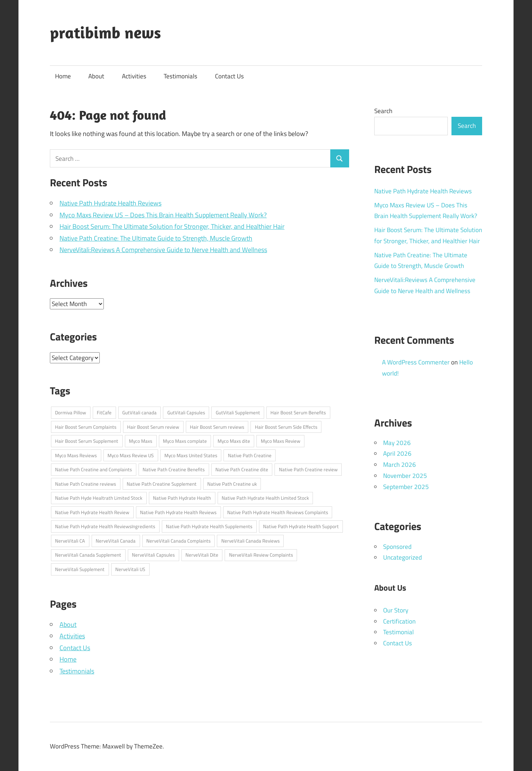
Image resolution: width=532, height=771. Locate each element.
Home (63, 76)
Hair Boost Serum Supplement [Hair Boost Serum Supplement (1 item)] (87, 441)
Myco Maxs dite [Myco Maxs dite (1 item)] (234, 441)
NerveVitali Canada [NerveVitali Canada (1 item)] (116, 541)
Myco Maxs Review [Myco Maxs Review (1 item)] (281, 441)
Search (383, 111)
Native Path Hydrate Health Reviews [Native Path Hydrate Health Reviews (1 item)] (178, 512)
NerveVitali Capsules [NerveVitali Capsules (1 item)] (153, 555)
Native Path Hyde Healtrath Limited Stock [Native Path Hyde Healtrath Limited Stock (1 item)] (99, 498)
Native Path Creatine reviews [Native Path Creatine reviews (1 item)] (86, 484)
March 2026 (400, 465)
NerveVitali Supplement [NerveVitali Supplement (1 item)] (80, 569)
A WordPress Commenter (416, 362)
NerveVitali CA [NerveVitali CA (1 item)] (70, 541)
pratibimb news (105, 33)
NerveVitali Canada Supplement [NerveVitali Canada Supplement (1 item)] (88, 555)
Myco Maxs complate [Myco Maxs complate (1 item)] (185, 441)
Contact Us (229, 76)
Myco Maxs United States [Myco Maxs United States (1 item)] (191, 455)
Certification (399, 621)
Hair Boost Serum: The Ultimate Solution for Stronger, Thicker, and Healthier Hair (172, 226)
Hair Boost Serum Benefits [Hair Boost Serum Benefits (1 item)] (298, 412)
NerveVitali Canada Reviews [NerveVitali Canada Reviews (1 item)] (250, 541)
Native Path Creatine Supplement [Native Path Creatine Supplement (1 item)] (162, 484)
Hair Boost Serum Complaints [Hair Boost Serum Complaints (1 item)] (86, 427)
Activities (134, 76)
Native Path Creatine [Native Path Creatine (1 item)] (250, 455)
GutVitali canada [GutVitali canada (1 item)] (139, 412)
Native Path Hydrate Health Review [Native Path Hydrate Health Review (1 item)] (92, 512)
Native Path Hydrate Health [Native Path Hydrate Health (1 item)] (182, 498)
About (96, 76)
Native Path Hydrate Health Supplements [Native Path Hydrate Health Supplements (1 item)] (209, 526)
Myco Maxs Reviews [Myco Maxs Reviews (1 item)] (76, 455)
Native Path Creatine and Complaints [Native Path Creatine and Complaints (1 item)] (93, 469)
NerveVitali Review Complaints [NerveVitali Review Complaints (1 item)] (261, 555)
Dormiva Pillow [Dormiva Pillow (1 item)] (71, 412)
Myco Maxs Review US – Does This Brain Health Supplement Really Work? (163, 215)
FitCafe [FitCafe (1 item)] (104, 412)
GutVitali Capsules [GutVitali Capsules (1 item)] (186, 412)
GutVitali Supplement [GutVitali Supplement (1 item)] (238, 412)
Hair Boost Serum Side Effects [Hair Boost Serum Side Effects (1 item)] (286, 427)
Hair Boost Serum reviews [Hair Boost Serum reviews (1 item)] (217, 427)
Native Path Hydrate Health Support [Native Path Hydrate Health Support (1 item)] (301, 526)
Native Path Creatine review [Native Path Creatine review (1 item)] (308, 469)
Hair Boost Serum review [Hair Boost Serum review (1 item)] (153, 427)
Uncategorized (403, 557)
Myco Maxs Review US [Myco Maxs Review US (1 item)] (131, 455)
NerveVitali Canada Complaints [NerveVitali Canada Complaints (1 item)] (178, 541)
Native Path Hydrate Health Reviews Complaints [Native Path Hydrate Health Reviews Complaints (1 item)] (278, 512)
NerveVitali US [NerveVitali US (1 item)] (130, 569)
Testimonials (180, 76)
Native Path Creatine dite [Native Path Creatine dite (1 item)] (242, 469)
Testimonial (398, 632)
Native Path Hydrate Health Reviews (110, 203)
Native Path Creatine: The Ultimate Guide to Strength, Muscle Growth (156, 238)
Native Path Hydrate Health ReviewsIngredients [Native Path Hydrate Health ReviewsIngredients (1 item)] (105, 526)
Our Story (396, 610)
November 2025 (405, 476)
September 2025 (406, 487)
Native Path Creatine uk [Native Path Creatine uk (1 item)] (232, 484)
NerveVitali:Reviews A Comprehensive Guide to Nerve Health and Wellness (163, 250)
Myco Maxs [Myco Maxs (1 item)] (141, 441)
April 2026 (397, 454)
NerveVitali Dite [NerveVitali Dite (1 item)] (202, 555)
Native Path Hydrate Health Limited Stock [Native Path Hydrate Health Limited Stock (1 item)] (265, 498)
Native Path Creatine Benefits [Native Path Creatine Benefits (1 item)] (174, 469)
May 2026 (397, 443)
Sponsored (397, 547)
